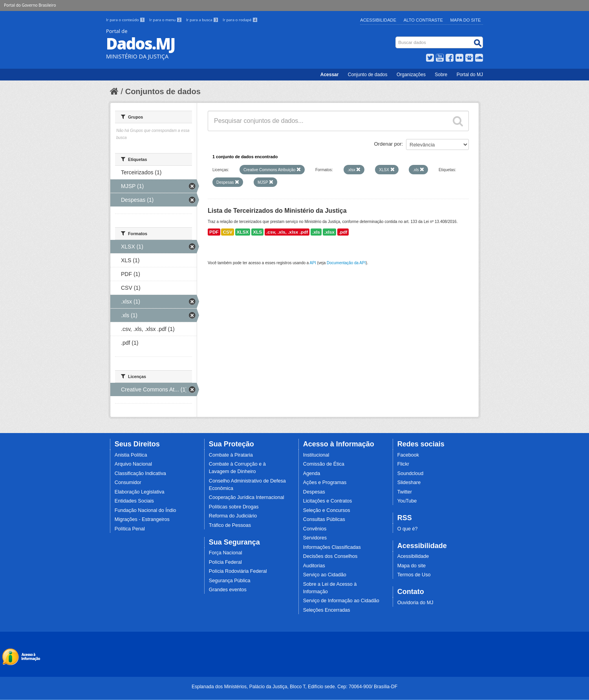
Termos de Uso (414, 575)
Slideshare (409, 483)
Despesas (314, 492)
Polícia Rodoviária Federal (238, 571)
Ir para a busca (203, 20)
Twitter (405, 492)
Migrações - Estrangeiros (142, 519)
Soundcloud (411, 473)
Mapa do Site (466, 20)
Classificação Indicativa (140, 473)
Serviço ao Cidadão (325, 575)
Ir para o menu (166, 20)
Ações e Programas (325, 483)
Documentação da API (346, 263)
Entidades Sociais (134, 501)
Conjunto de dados (368, 75)
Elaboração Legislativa (140, 492)
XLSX (243, 232)
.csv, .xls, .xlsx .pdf (287, 232)
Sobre (441, 75)
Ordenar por (388, 144)
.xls (316, 232)
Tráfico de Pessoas (230, 525)
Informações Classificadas (332, 547)
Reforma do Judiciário (233, 516)
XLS (257, 232)
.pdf (343, 232)
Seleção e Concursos (327, 510)
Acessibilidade (378, 20)
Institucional (316, 455)
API (313, 263)
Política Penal (130, 529)
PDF (214, 232)
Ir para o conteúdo (126, 20)
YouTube (407, 501)
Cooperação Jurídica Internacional (247, 497)
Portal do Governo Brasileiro (30, 5)
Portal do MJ (470, 75)
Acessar (330, 75)
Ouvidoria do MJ (415, 603)
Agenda (312, 473)
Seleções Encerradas (327, 610)
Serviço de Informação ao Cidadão (341, 601)
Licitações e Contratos (328, 501)
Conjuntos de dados (163, 91)
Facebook (408, 455)
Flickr (403, 464)
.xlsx (329, 232)
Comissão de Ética (324, 464)
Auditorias (314, 566)
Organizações (411, 75)
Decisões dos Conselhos (330, 556)
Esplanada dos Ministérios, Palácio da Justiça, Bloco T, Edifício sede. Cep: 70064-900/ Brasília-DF (294, 687)
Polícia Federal (225, 562)
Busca (396, 38)
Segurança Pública (230, 581)
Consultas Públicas (324, 519)
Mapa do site (412, 566)
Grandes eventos (228, 590)
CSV (227, 232)
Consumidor (128, 483)
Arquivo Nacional (133, 464)
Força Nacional (226, 553)
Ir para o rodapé (240, 20)
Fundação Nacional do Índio (145, 510)
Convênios (315, 529)
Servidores (315, 538)
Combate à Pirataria (231, 455)
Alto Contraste (423, 20)
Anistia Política (131, 455)
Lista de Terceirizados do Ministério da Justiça (277, 211)
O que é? (408, 529)
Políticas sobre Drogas (234, 507)
